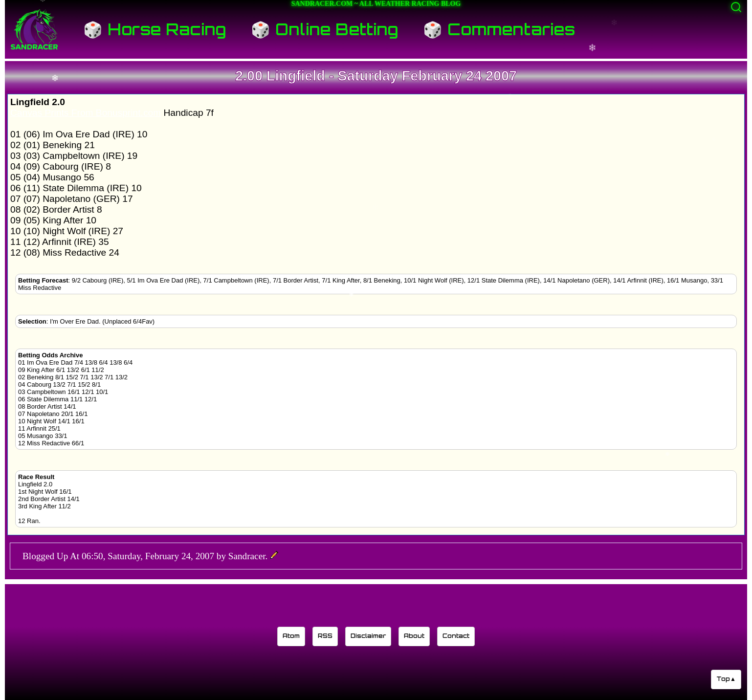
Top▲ (726, 679)
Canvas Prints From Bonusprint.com (86, 113)
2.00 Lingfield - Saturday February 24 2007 (376, 76)
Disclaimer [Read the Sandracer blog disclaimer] (368, 636)
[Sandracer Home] (34, 29)
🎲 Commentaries (499, 29)
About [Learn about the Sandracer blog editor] (414, 636)
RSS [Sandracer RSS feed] (325, 636)
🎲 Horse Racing (155, 29)
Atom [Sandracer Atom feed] (291, 636)
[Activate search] (736, 7)
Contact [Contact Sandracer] (456, 636)
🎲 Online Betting (325, 29)
